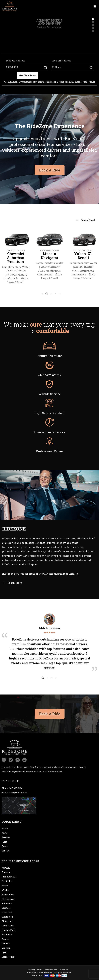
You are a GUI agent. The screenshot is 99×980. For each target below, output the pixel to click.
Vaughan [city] (6, 948)
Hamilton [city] (7, 912)
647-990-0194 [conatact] (16, 788)
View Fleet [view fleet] (86, 220)
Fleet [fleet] (4, 842)
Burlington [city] (7, 917)
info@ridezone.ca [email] (18, 793)
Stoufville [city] (7, 935)
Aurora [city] (5, 939)
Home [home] (5, 828)
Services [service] (6, 837)
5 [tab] (60, 294)
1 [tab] (42, 294)
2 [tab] (47, 294)
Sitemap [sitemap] (64, 970)
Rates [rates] (5, 846)
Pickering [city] (7, 921)
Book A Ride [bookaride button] (50, 169)
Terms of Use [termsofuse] (51, 970)
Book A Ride (50, 713)
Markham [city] (7, 903)
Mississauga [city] (8, 899)
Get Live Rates (28, 75)
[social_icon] (4, 760)
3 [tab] (51, 294)
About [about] (5, 833)
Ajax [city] (4, 952)
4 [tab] (55, 294)
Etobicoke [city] (7, 881)
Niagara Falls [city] (9, 930)
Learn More (12, 583)
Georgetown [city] (8, 926)
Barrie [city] (5, 886)
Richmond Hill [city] (10, 877)
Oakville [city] (6, 908)
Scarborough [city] (8, 957)
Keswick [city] (6, 868)
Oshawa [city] (6, 943)
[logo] (10, 6)
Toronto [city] (6, 872)
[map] (19, 805)
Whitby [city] (6, 890)
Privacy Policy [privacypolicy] (35, 970)
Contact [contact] (6, 851)
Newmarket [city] (8, 894)
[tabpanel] (16, 257)
